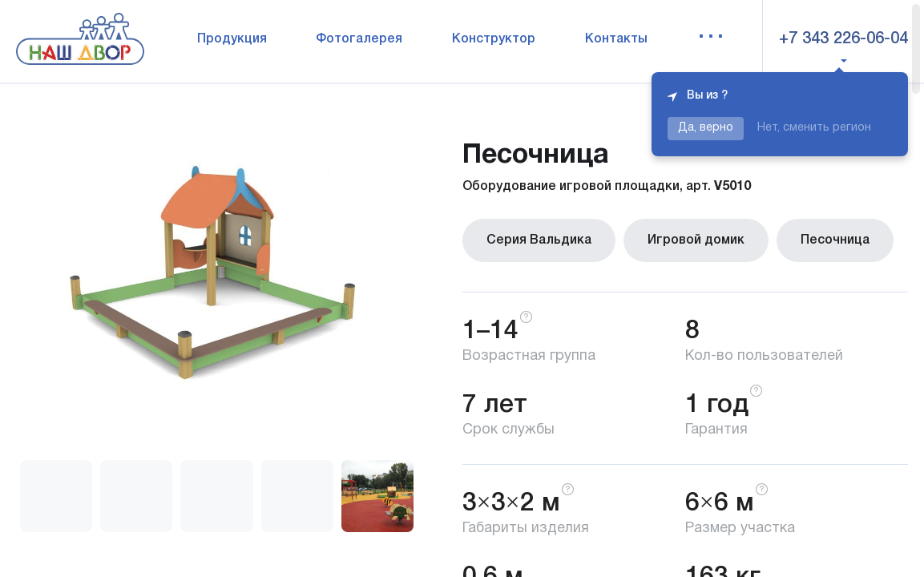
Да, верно (706, 128)
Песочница (835, 240)
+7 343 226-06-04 (843, 39)
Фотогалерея (359, 39)
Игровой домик (696, 240)
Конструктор (494, 39)
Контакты (616, 39)
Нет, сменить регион (814, 128)
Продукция (232, 39)
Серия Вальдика (539, 240)
